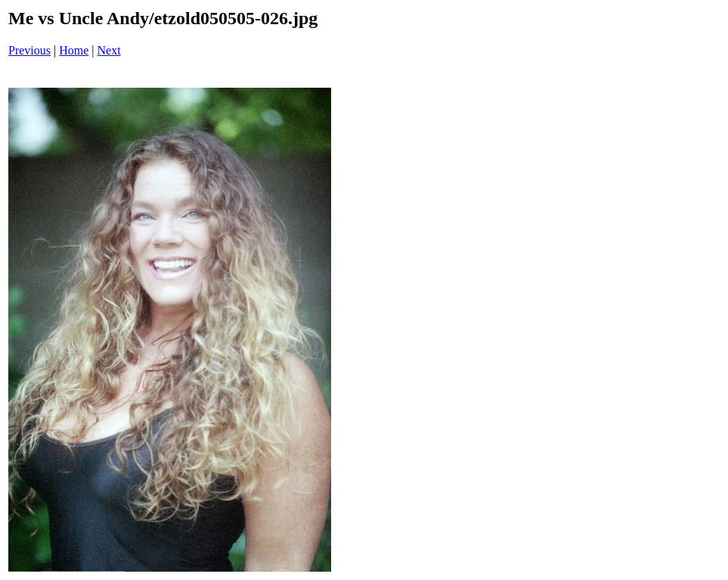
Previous (29, 50)
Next (109, 50)
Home (74, 50)
